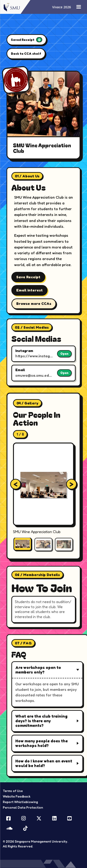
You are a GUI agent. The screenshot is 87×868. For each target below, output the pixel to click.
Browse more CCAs (34, 303)
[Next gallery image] (71, 484)
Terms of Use (13, 791)
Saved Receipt (27, 40)
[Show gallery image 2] (43, 544)
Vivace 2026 (61, 7)
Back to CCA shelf (26, 53)
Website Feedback (17, 796)
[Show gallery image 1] (23, 544)
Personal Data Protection (23, 807)
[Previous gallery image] (16, 484)
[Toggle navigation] (79, 7)
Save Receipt (28, 277)
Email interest (29, 290)
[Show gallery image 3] (64, 544)
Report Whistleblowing (20, 802)
